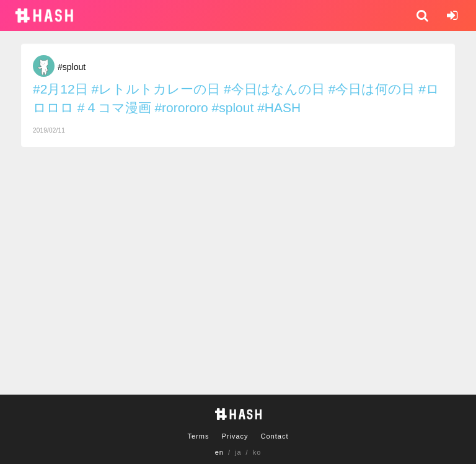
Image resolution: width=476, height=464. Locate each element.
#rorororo (181, 107)
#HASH (279, 107)
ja (238, 452)
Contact (275, 436)
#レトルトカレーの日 (156, 89)
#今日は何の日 (372, 89)
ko (257, 452)
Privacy (235, 436)
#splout (72, 67)
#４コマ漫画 (114, 107)
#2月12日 (60, 89)
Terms (199, 436)
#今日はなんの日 (274, 89)
